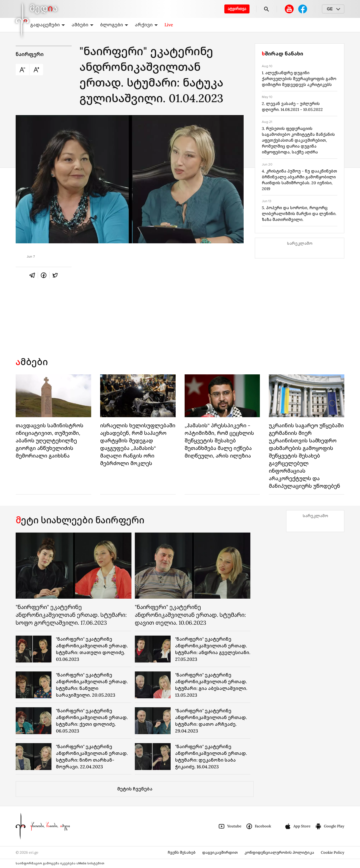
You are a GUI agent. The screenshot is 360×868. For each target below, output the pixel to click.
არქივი (146, 25)
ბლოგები (114, 25)
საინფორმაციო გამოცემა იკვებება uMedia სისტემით (60, 863)
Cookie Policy (333, 852)
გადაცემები (48, 25)
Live (169, 25)
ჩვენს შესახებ (182, 852)
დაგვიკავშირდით (220, 852)
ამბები (83, 25)
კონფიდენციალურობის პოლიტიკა (279, 852)
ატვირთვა (237, 9)
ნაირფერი (30, 54)
